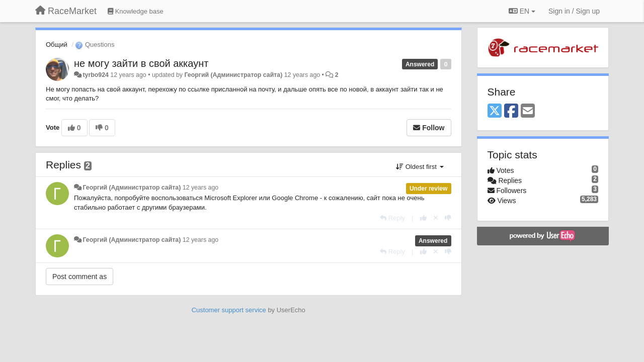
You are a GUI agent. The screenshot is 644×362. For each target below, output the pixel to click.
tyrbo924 (95, 75)
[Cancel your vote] (436, 218)
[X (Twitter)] (495, 111)
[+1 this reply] (423, 218)
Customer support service (229, 310)
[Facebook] (511, 111)
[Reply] (392, 218)
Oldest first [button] (420, 167)
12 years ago (200, 188)
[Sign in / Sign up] (574, 11)
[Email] (528, 111)
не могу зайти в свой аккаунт (141, 63)
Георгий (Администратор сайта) (233, 75)
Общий (57, 44)
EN (522, 11)
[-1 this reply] (448, 218)
